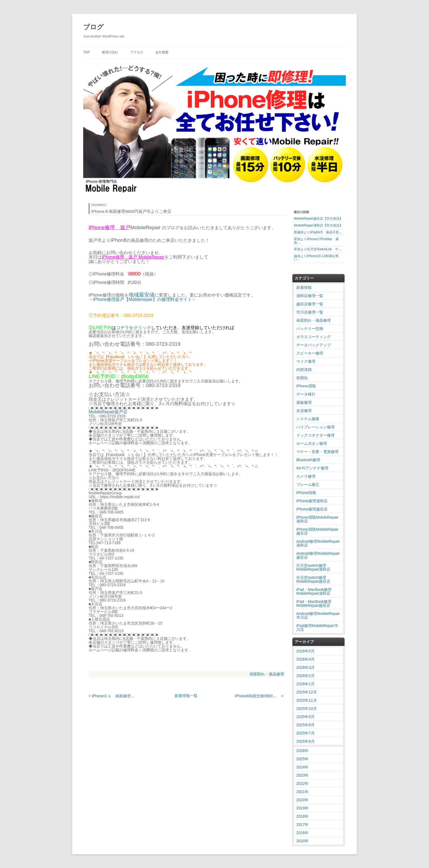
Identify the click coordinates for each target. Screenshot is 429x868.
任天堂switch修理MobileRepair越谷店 (313, 579)
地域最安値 (142, 295)
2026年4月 (305, 659)
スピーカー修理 (310, 353)
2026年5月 (305, 651)
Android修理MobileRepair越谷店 (318, 555)
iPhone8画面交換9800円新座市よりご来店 (257, 696)
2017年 (302, 825)
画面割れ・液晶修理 (267, 674)
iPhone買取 (306, 386)
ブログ (93, 27)
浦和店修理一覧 (310, 296)
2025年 (302, 759)
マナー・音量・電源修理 (317, 452)
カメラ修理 (306, 476)
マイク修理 (306, 361)
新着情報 (304, 288)
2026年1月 (305, 684)
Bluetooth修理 (308, 460)
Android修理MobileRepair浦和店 (318, 543)
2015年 (302, 841)
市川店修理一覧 (310, 312)
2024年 (302, 767)
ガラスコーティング (314, 337)
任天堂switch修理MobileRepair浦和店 (313, 567)
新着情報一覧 (186, 696)
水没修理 (304, 411)
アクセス (137, 52)
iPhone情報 (306, 493)
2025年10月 (307, 709)
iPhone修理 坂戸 (120, 257)
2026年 (302, 751)
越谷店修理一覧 (310, 304)
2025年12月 (307, 692)
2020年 (302, 800)
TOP (86, 52)
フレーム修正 (308, 484)
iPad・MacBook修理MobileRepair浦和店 (314, 591)
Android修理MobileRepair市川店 (318, 616)
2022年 (302, 783)
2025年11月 (307, 700)
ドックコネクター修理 (315, 435)
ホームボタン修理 (312, 443)
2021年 (302, 792)
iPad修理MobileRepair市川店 (317, 628)
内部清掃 (304, 370)
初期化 (302, 378)
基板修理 (304, 402)
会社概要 (162, 52)
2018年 (302, 816)
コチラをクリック (134, 328)
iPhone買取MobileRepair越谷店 (317, 531)
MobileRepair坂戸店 (108, 412)
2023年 (302, 775)
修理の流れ (110, 52)
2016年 (302, 833)
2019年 (302, 808)
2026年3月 (305, 667)
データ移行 (306, 394)
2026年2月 (305, 676)
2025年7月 (305, 733)
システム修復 (308, 419)
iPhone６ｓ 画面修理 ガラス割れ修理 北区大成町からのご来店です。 (115, 696)
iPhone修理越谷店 (312, 509)
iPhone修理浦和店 (312, 501)
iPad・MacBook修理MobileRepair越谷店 (314, 603)
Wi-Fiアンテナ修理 (312, 468)
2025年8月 (305, 725)
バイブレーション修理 (315, 427)
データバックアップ (314, 345)
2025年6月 (305, 741)
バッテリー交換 (310, 329)
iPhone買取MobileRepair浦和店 (317, 519)
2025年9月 (305, 717)
